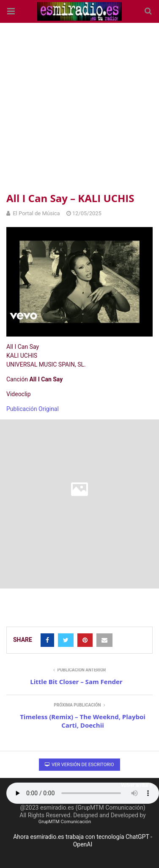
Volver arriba (137, 785)
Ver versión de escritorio (79, 765)
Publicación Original (33, 409)
